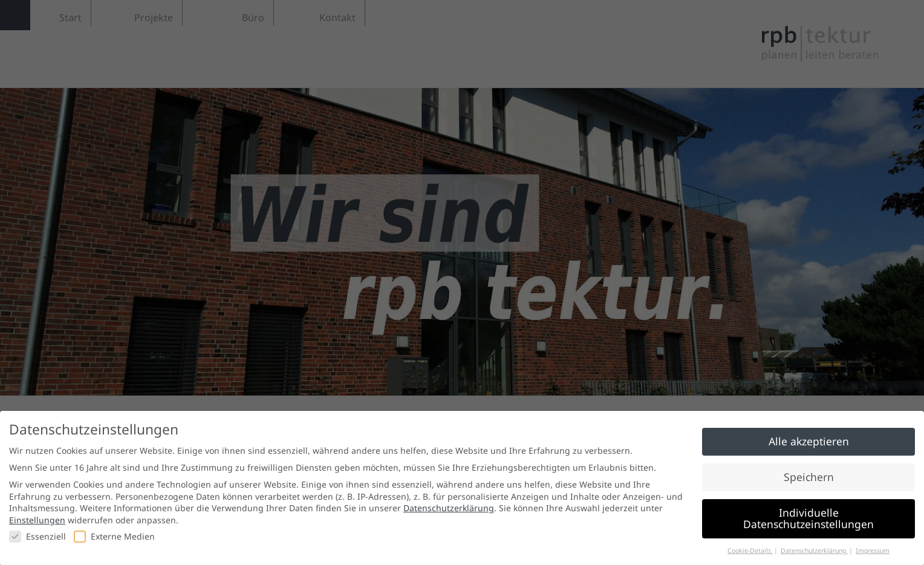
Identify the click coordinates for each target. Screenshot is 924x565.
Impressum (873, 556)
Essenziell (37, 542)
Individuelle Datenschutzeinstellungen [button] (808, 524)
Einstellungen (37, 525)
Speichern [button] (809, 482)
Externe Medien (114, 542)
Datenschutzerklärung (449, 514)
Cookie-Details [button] (750, 556)
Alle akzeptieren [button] (809, 447)
